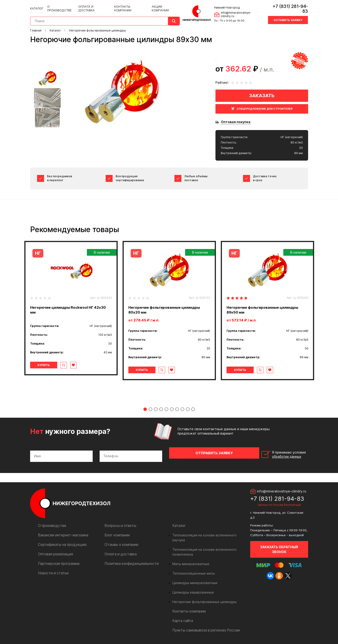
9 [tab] (188, 409)
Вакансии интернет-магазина (62, 532)
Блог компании (116, 532)
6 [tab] (172, 409)
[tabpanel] (71, 308)
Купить (49, 365)
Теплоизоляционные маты (192, 565)
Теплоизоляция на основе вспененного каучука (208, 532)
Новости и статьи (52, 570)
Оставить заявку (288, 14)
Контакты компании (127, 5)
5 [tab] (166, 409)
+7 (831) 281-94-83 (287, 6)
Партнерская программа (58, 560)
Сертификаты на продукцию (61, 541)
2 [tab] (150, 409)
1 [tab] (145, 409)
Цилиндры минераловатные (194, 575)
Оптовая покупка (236, 122)
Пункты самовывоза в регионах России (204, 622)
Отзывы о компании (120, 541)
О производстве (60, 5)
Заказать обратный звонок (279, 546)
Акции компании (161, 5)
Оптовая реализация (55, 551)
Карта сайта (182, 613)
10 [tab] (193, 409)
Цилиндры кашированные (192, 584)
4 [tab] (161, 409)
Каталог (37, 5)
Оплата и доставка (92, 5)
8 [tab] (182, 409)
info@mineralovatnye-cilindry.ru (241, 11)
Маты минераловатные (190, 556)
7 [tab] (177, 409)
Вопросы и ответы (119, 522)
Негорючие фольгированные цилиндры (202, 594)
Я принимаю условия (276, 453)
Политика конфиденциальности (130, 560)
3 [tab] (156, 409)
